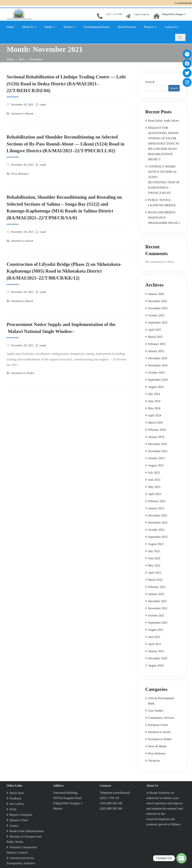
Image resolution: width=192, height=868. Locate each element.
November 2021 (158, 608)
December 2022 (158, 515)
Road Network (127, 26)
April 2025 (155, 329)
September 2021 (158, 622)
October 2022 (156, 529)
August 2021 (156, 629)
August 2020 (156, 665)
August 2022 (156, 543)
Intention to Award (22, 113)
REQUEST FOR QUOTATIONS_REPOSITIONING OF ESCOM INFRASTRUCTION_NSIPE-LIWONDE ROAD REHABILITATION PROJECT (164, 143)
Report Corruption (21, 814)
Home (10, 26)
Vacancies (154, 760)
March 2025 (155, 336)
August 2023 (156, 465)
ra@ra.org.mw (142, 14)
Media (48, 26)
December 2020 (158, 658)
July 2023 (154, 472)
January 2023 (156, 508)
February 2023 (157, 501)
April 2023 (155, 493)
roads (43, 104)
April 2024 (155, 415)
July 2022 (154, 551)
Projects (149, 26)
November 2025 (158, 308)
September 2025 (158, 322)
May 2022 (154, 565)
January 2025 (156, 351)
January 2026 (156, 293)
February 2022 (157, 586)
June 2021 (154, 636)
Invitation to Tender (23, 372)
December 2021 (158, 601)
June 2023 (154, 479)
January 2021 (156, 651)
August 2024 (156, 386)
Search (150, 81)
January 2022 (156, 593)
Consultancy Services (161, 717)
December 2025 (158, 301)
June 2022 (154, 558)
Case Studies (156, 710)
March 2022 (155, 579)
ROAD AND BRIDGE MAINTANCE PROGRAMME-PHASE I (164, 217)
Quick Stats (17, 792)
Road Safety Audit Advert (164, 120)
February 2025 (157, 343)
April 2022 (155, 572)
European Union (158, 724)
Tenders (68, 26)
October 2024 (156, 372)
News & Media (157, 746)
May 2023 (154, 486)
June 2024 (154, 401)
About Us (28, 26)
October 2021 (156, 615)
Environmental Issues (97, 26)
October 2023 (156, 458)
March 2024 (155, 422)
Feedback (15, 798)
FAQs (13, 809)
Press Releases (20, 173)
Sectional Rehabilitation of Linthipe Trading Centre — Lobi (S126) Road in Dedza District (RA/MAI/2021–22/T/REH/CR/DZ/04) (63, 83)
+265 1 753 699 (114, 14)
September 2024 (158, 379)
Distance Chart (19, 820)
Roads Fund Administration (27, 830)
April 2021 (155, 643)
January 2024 (156, 436)
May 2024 (154, 408)
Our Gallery (17, 803)
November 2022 (158, 522)
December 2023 (158, 443)
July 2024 (154, 393)
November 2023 (158, 451)
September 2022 (158, 536)
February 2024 (157, 429)
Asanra (14, 825)
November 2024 (158, 365)
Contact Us (171, 26)
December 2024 (158, 358)
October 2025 (156, 315)
